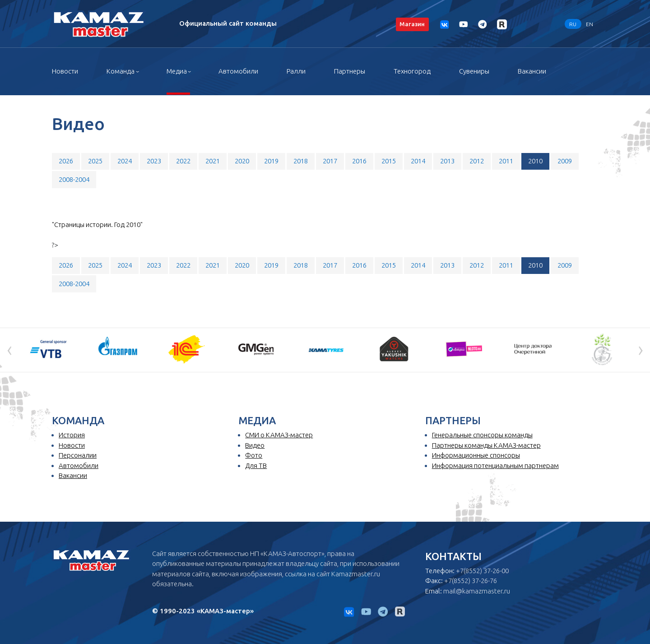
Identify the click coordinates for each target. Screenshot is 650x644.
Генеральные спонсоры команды (482, 435)
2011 (506, 161)
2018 (301, 161)
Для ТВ (256, 466)
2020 (242, 161)
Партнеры (350, 71)
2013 (447, 161)
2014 (418, 161)
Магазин (412, 24)
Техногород (412, 71)
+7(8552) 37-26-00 (482, 571)
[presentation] (9, 349)
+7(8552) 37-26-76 (471, 581)
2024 (125, 161)
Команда (121, 71)
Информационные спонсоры (476, 455)
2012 (477, 161)
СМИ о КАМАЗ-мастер (279, 435)
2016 (359, 161)
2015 (389, 161)
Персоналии (78, 455)
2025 (95, 161)
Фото (254, 455)
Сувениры (474, 71)
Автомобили (238, 71)
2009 (565, 161)
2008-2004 (74, 179)
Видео (255, 445)
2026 (66, 161)
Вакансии (532, 71)
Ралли (296, 71)
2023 (154, 161)
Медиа (177, 71)
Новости (65, 71)
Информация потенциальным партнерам (495, 466)
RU (573, 24)
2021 (213, 161)
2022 (183, 161)
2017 (330, 161)
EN (590, 24)
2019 (271, 161)
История (72, 435)
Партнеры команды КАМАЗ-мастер (486, 445)
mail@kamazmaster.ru (477, 591)
